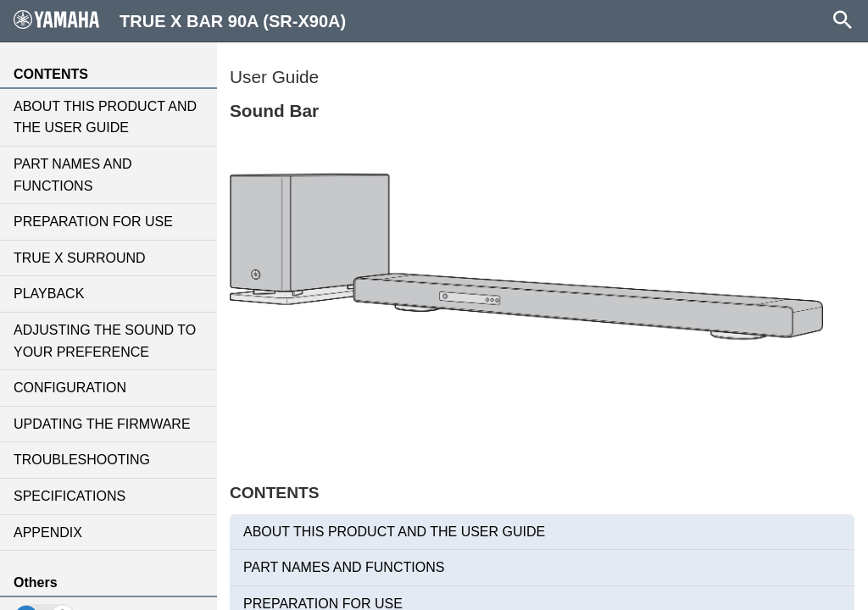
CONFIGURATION (70, 388)
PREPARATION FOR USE (93, 222)
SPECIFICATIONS (70, 496)
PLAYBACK (49, 294)
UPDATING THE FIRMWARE (102, 424)
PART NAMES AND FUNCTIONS (73, 175)
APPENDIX (48, 532)
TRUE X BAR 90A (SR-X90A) (180, 20)
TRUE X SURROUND (80, 258)
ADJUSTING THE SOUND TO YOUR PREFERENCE (105, 341)
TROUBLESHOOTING (82, 460)
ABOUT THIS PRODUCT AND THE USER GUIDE (105, 117)
